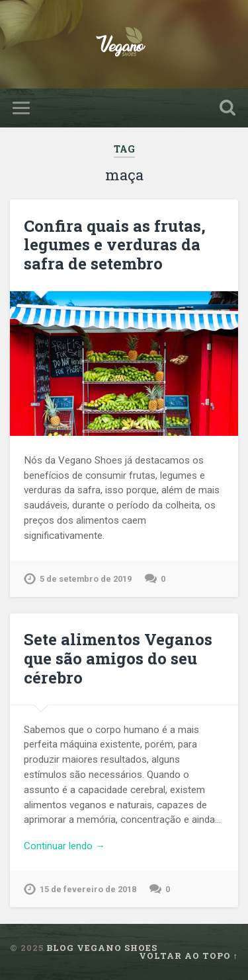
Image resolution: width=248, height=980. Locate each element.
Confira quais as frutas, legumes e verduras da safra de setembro (115, 245)
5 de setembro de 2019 (86, 579)
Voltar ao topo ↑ (188, 956)
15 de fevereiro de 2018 (88, 889)
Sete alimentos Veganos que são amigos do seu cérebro (118, 658)
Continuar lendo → (64, 846)
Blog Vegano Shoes (102, 948)
